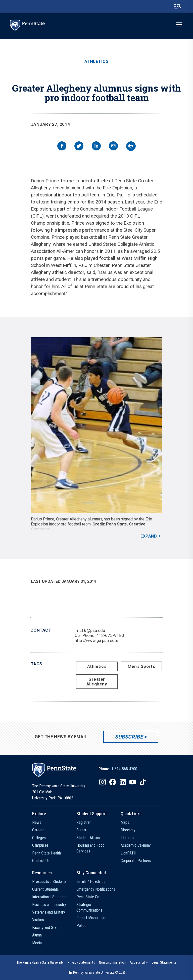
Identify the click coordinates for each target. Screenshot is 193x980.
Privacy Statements (81, 962)
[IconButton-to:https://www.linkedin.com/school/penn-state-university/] (123, 782)
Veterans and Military (49, 912)
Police (81, 926)
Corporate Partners (136, 861)
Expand (149, 536)
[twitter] (79, 147)
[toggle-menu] (179, 24)
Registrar (84, 822)
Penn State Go (88, 897)
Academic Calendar (136, 845)
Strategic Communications (89, 907)
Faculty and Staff (45, 928)
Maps (125, 822)
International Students (49, 897)
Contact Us (41, 861)
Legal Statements (164, 962)
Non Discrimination (112, 962)
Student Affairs (88, 838)
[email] (113, 147)
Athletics (97, 62)
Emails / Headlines (91, 882)
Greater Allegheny (97, 682)
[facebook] (62, 147)
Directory (128, 830)
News (37, 822)
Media (37, 943)
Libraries (127, 838)
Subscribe (129, 737)
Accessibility (139, 962)
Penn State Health (46, 853)
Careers (38, 830)
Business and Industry (49, 905)
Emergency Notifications (96, 889)
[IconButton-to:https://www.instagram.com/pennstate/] (103, 782)
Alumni (37, 935)
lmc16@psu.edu (90, 630)
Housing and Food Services (90, 848)
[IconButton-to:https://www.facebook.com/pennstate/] (113, 782)
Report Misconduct (91, 918)
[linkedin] (96, 147)
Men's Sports (141, 666)
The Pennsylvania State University (40, 962)
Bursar (81, 830)
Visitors (38, 920)
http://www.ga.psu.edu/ (97, 640)
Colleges (39, 838)
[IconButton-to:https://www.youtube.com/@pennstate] (133, 782)
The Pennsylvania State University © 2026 (97, 972)
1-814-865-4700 (124, 769)
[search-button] (178, 6)
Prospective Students (49, 882)
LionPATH (128, 853)
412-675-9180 (110, 635)
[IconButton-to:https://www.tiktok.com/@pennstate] (143, 782)
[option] (118, 769)
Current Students (45, 889)
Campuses (40, 845)
